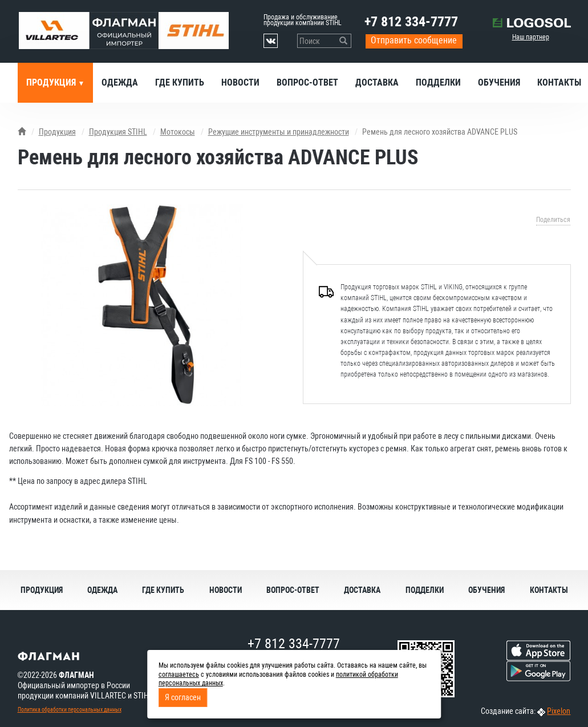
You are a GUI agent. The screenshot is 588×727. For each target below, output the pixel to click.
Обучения (499, 82)
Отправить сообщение (414, 40)
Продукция (52, 82)
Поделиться (553, 220)
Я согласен (183, 697)
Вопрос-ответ (307, 82)
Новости (240, 82)
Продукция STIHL (118, 132)
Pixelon (559, 711)
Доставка (377, 82)
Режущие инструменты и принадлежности (279, 132)
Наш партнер (531, 37)
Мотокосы (178, 132)
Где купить (180, 82)
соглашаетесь (179, 675)
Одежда (120, 82)
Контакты (549, 590)
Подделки (438, 82)
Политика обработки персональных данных (70, 710)
